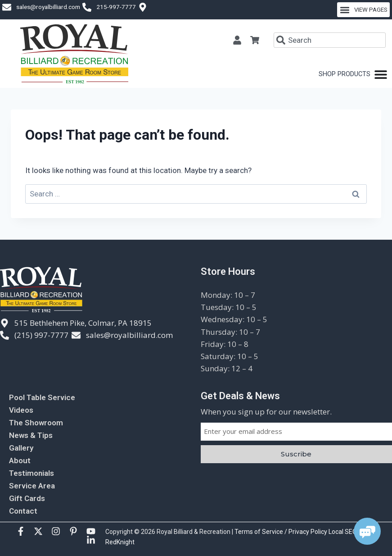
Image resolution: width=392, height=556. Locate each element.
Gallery (21, 448)
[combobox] (330, 40)
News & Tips (31, 435)
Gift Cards (27, 498)
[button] (363, 10)
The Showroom (36, 423)
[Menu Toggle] (353, 74)
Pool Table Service (42, 397)
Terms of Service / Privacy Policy (282, 532)
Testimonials (32, 473)
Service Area (32, 486)
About (20, 460)
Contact (23, 511)
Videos (21, 410)
